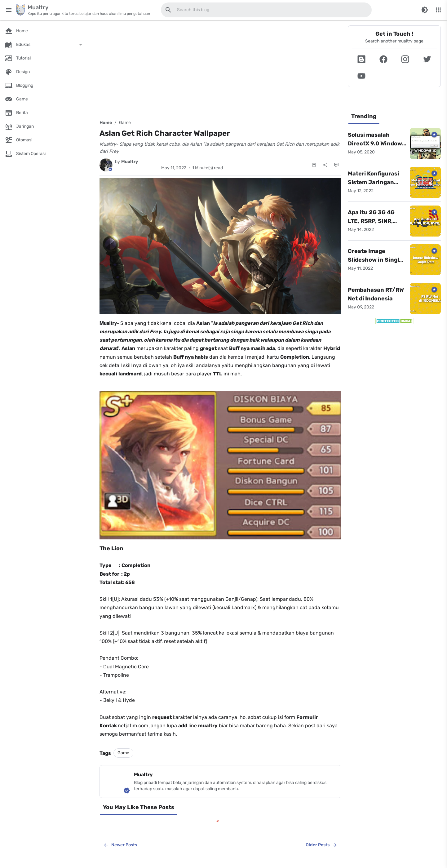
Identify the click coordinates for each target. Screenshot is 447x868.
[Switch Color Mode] (425, 10)
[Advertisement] (220, 69)
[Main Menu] (9, 10)
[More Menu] (438, 10)
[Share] (325, 165)
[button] (362, 59)
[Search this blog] (168, 10)
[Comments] (336, 165)
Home (106, 123)
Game (125, 123)
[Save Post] (314, 165)
